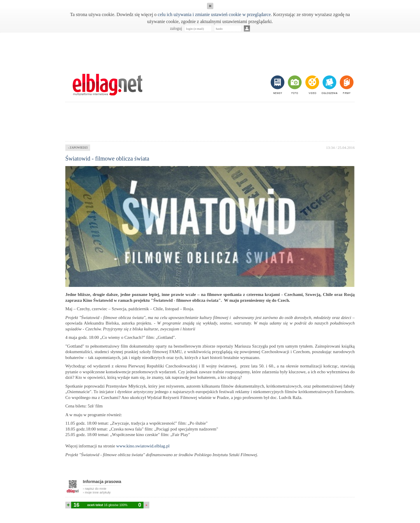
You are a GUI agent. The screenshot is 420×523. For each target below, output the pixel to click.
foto (294, 85)
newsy (278, 85)
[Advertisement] (210, 50)
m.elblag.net (107, 85)
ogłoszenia (329, 85)
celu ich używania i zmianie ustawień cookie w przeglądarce (214, 14)
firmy (346, 85)
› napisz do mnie (95, 489)
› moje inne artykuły (97, 492)
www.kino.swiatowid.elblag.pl (143, 446)
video (312, 85)
